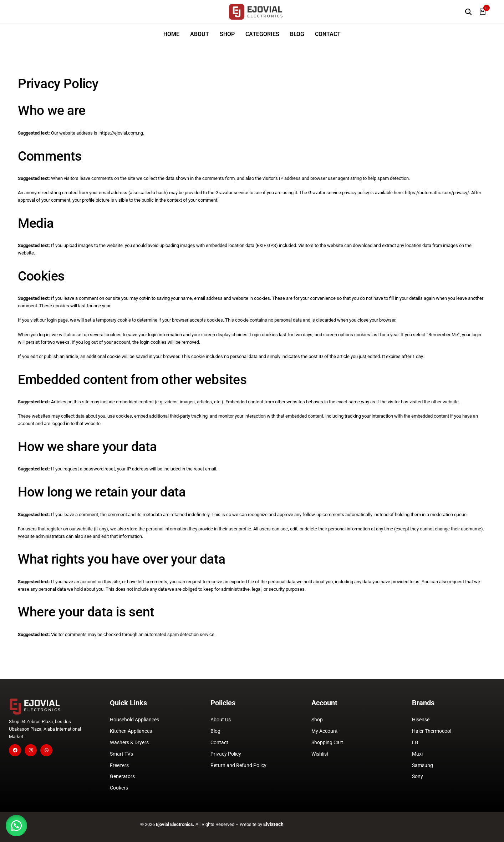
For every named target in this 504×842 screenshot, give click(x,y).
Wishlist (320, 754)
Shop (317, 720)
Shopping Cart (327, 742)
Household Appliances (134, 720)
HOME (171, 34)
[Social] (15, 750)
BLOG (297, 34)
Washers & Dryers (129, 742)
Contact (219, 742)
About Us (221, 720)
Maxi (417, 754)
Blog (215, 731)
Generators (122, 776)
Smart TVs (121, 754)
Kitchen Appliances (131, 731)
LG (415, 742)
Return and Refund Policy (238, 765)
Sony (418, 776)
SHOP (227, 34)
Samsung (422, 765)
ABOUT (200, 34)
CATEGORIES (262, 34)
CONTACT (328, 34)
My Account (325, 731)
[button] (18, 824)
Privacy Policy (226, 754)
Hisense (421, 720)
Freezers (119, 765)
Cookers (119, 788)
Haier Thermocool (432, 731)
